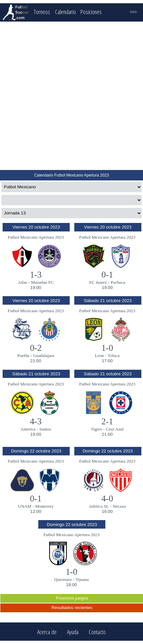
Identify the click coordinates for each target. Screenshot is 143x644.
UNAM (25, 506)
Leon (99, 356)
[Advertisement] (71, 96)
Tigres (97, 429)
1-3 (36, 275)
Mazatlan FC (42, 282)
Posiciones (91, 12)
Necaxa (119, 506)
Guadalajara (44, 356)
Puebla (23, 356)
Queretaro (63, 579)
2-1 (107, 421)
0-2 (36, 348)
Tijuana (82, 579)
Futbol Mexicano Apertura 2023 (36, 237)
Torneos (42, 12)
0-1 (107, 275)
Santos (45, 429)
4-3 (36, 421)
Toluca (114, 356)
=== (133, 12)
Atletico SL (99, 506)
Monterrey (44, 506)
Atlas (23, 282)
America (28, 429)
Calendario (65, 12)
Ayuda (73, 632)
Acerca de (47, 632)
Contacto (97, 632)
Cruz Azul (115, 429)
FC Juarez (98, 282)
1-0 (107, 348)
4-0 (107, 499)
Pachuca (118, 282)
